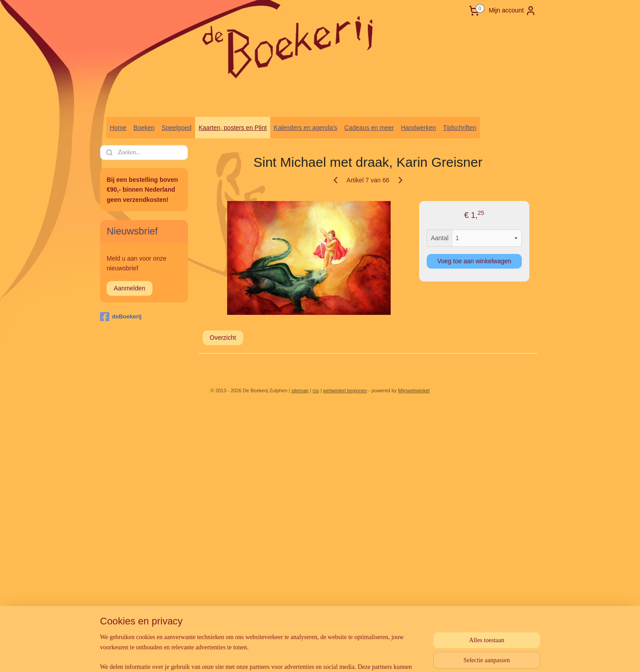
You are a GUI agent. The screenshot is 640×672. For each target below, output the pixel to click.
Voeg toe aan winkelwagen (474, 261)
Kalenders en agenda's (306, 128)
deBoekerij (121, 317)
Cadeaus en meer (369, 128)
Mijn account (513, 11)
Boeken (144, 128)
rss (316, 390)
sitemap (300, 390)
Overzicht (223, 338)
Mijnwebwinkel (414, 390)
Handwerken (418, 128)
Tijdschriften (460, 128)
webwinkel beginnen (345, 390)
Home (118, 128)
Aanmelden (130, 288)
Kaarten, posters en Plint (233, 128)
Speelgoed (177, 128)
